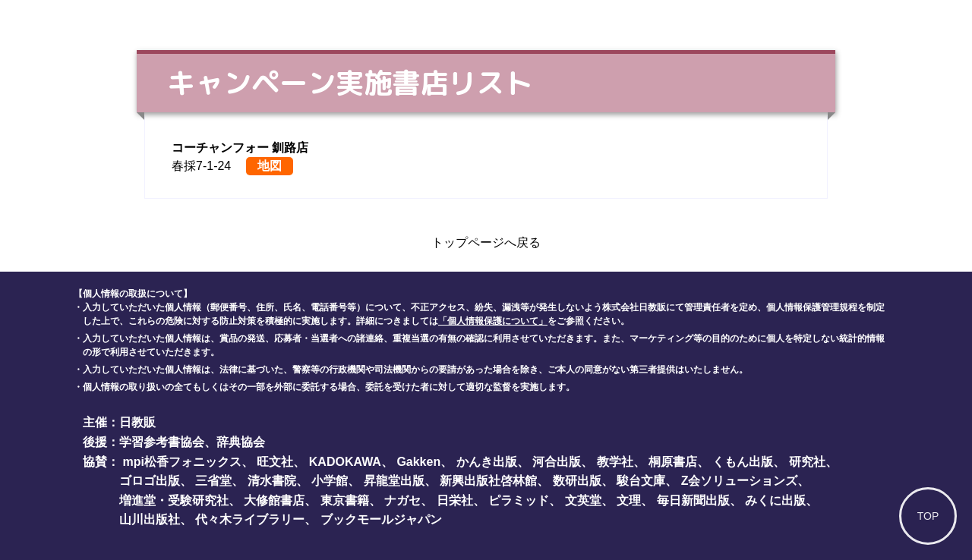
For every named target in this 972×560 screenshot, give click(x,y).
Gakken (418, 462)
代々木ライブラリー (250, 519)
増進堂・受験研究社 (174, 500)
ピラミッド (519, 500)
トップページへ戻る (486, 242)
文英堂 (583, 500)
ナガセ (402, 500)
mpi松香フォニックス (181, 462)
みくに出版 (775, 500)
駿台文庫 (641, 481)
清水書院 (272, 481)
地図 (270, 166)
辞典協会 (241, 442)
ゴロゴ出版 (150, 481)
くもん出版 (743, 462)
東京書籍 (345, 500)
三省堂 (213, 481)
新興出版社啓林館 (488, 481)
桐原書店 (673, 462)
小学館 (330, 481)
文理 (629, 500)
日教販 (137, 422)
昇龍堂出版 (394, 481)
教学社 (615, 462)
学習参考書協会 (162, 442)
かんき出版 (487, 462)
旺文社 (275, 462)
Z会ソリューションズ (740, 481)
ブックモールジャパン (381, 519)
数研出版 (577, 481)
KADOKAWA (345, 462)
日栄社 (455, 500)
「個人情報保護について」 (493, 321)
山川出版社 (150, 519)
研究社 (807, 462)
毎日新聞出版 (693, 500)
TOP (928, 516)
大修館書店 (274, 500)
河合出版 (557, 462)
